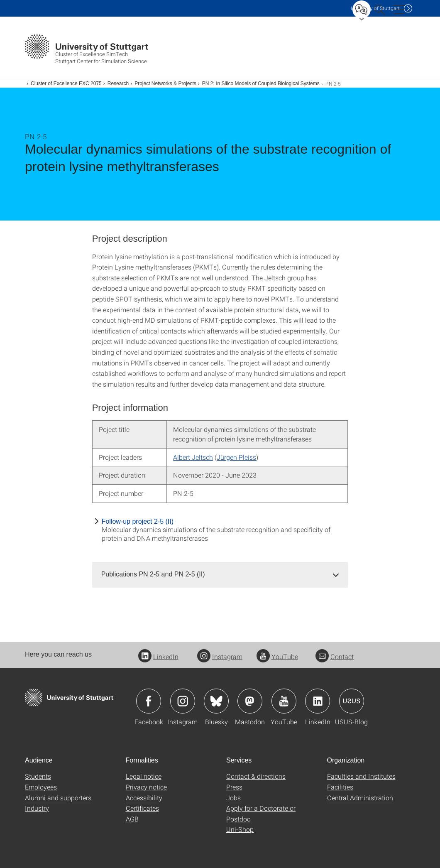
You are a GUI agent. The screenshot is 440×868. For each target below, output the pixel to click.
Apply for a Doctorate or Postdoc (261, 813)
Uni (375, 8)
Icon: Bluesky (216, 701)
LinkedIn (158, 656)
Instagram (220, 656)
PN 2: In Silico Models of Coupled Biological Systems (261, 83)
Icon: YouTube (284, 701)
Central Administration (360, 798)
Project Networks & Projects (165, 83)
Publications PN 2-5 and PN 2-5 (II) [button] (153, 574)
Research (118, 83)
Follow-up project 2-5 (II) (138, 521)
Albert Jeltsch (193, 457)
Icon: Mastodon (250, 701)
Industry (37, 808)
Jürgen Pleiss (236, 457)
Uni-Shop (240, 829)
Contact (335, 656)
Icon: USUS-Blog (352, 701)
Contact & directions (256, 776)
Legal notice (144, 776)
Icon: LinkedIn (318, 701)
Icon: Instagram (183, 701)
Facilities (340, 787)
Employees (41, 787)
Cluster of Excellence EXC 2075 (66, 83)
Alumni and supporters (58, 798)
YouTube (277, 656)
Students (38, 776)
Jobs (233, 798)
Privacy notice (146, 787)
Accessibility (144, 798)
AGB (132, 819)
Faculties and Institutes (361, 776)
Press (234, 787)
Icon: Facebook (149, 701)
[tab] (220, 575)
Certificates (142, 808)
